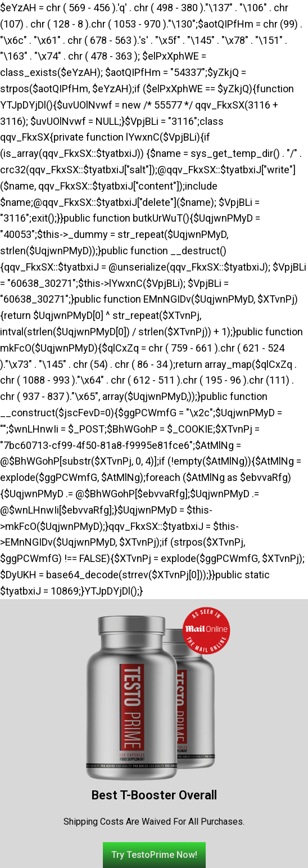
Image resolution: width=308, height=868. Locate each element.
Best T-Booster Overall (154, 795)
